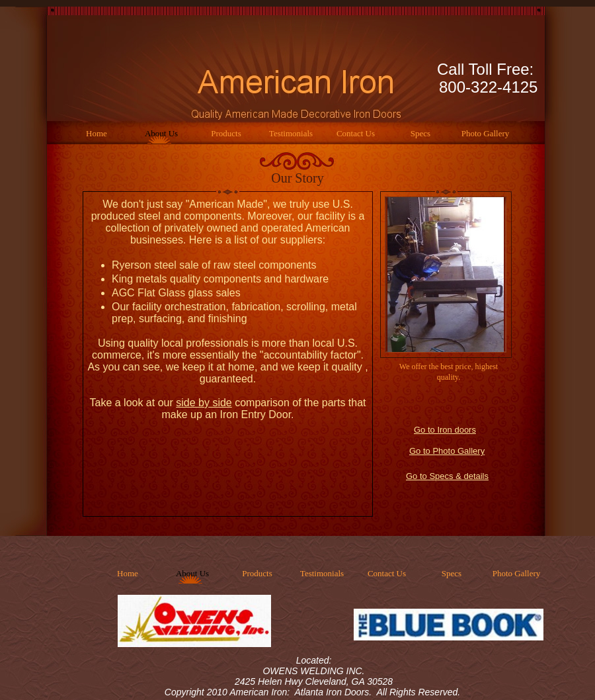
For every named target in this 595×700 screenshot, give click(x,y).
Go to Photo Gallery (447, 451)
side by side (204, 403)
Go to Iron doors (445, 430)
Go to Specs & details (447, 476)
